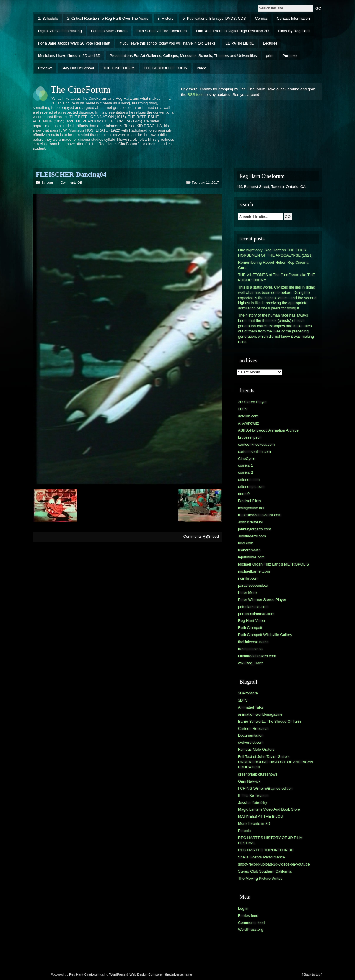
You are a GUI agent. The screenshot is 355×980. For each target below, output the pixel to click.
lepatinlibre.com (251, 557)
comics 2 (246, 472)
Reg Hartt (76, 974)
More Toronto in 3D (254, 824)
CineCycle (247, 459)
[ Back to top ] (312, 974)
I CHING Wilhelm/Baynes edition (265, 788)
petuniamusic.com (253, 607)
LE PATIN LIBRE (240, 43)
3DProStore (248, 693)
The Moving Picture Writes (260, 878)
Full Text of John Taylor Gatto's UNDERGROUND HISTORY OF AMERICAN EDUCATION (276, 762)
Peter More (247, 593)
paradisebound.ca (253, 585)
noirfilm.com (248, 578)
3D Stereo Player (252, 402)
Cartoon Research (253, 729)
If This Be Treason (253, 795)
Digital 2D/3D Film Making (60, 31)
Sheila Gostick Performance (262, 857)
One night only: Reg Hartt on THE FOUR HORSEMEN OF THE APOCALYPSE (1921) (275, 253)
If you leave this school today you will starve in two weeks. (168, 43)
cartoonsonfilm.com (254, 452)
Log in (243, 908)
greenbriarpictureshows (258, 774)
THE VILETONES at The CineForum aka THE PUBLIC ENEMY (276, 277)
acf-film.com (248, 416)
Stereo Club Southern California (265, 871)
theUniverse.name (253, 642)
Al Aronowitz (248, 423)
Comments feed (201, 536)
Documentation (251, 735)
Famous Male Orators (109, 31)
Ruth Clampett (250, 628)
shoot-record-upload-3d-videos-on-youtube (274, 864)
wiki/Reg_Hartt (250, 663)
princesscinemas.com (256, 614)
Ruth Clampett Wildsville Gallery (265, 635)
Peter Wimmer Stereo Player (262, 600)
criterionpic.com (251, 487)
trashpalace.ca (250, 649)
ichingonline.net (251, 508)
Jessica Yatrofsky (253, 803)
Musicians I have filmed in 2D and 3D (69, 56)
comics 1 (246, 465)
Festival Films (250, 501)
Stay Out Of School (78, 68)
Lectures (270, 43)
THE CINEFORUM (119, 68)
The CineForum (81, 89)
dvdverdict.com (251, 742)
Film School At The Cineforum (162, 31)
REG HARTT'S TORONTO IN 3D (266, 850)
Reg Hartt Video (251, 621)
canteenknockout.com (257, 444)
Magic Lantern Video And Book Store (269, 809)
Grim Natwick (249, 781)
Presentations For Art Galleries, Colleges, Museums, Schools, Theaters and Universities (183, 56)
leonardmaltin (249, 550)
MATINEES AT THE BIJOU (261, 816)
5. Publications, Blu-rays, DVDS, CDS (214, 18)
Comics (262, 18)
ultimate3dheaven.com (257, 656)
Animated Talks (251, 707)
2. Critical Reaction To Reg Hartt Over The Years (108, 18)
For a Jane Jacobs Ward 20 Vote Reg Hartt (74, 43)
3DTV (243, 409)
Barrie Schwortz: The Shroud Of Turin (269, 721)
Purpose (290, 56)
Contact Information (293, 18)
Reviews (45, 68)
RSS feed (195, 95)
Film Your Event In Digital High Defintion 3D (232, 31)
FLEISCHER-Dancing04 (71, 174)
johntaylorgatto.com (255, 529)
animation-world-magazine (260, 714)
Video (202, 68)
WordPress (117, 974)
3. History (165, 18)
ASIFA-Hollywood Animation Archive (268, 430)
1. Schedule (48, 18)
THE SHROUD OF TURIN (166, 68)
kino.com (246, 543)
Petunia (244, 831)
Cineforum (92, 974)
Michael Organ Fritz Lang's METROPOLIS (273, 564)
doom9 (244, 494)
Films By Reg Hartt (294, 31)
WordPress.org (251, 929)
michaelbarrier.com (254, 571)
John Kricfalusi (250, 522)
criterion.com (249, 480)
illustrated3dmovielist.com (260, 515)
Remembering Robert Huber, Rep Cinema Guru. (273, 265)
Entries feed (248, 916)
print (270, 56)
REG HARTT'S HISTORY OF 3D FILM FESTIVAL (270, 840)
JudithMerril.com (252, 536)
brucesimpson (250, 437)
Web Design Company (146, 974)
